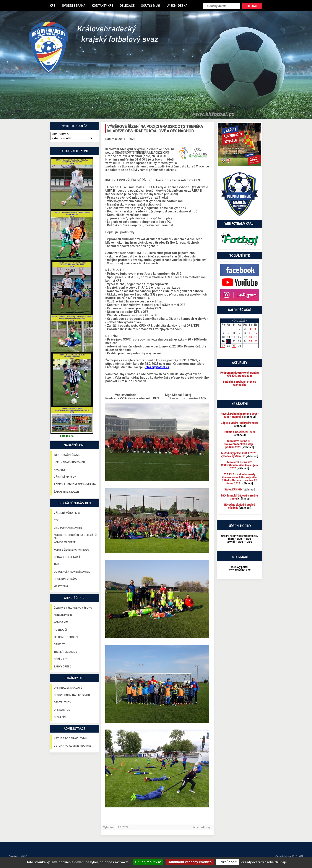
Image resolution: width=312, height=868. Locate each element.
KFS (53, 6)
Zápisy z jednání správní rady (75, 484)
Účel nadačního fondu (69, 462)
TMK (56, 564)
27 (223, 346)
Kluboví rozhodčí (66, 637)
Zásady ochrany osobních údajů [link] (264, 862)
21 (229, 341)
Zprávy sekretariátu (69, 557)
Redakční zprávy (66, 579)
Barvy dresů (63, 667)
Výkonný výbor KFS (67, 513)
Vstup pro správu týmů (70, 738)
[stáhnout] (240, 415)
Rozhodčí (60, 630)
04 (235, 321)
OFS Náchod (62, 710)
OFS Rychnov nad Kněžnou (72, 695)
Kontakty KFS (103, 6)
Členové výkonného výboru (73, 608)
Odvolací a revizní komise (72, 572)
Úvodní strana (74, 6)
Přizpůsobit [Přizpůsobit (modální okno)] (227, 862)
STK (56, 520)
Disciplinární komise (68, 528)
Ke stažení (61, 587)
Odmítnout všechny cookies (190, 862)
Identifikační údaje (67, 455)
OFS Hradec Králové (68, 688)
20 (223, 341)
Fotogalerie (67, 436)
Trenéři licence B (65, 652)
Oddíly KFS (61, 659)
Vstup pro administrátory (72, 746)
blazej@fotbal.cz (157, 367)
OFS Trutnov (63, 702)
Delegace (127, 6)
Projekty (60, 470)
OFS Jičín (60, 717)
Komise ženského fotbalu (71, 550)
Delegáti (60, 645)
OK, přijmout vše (148, 862)
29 (234, 346)
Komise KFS (61, 622)
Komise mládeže (65, 542)
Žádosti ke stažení (67, 492)
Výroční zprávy (65, 477)
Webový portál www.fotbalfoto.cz (240, 569)
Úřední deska (177, 6)
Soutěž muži (151, 6)
